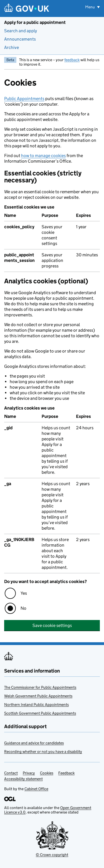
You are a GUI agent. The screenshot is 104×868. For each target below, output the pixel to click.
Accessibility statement (23, 779)
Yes (24, 593)
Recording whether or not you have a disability (43, 752)
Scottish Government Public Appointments (40, 713)
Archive (12, 47)
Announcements (20, 39)
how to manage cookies (43, 156)
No (23, 608)
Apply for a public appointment (35, 22)
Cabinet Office (36, 789)
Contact (11, 773)
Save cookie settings (52, 625)
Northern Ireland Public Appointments (36, 705)
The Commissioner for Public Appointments (40, 687)
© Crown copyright (52, 855)
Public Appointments (24, 99)
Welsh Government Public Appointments (38, 696)
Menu (90, 7)
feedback (72, 60)
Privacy (29, 773)
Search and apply (21, 31)
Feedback (66, 773)
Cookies (47, 773)
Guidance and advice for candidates (34, 743)
